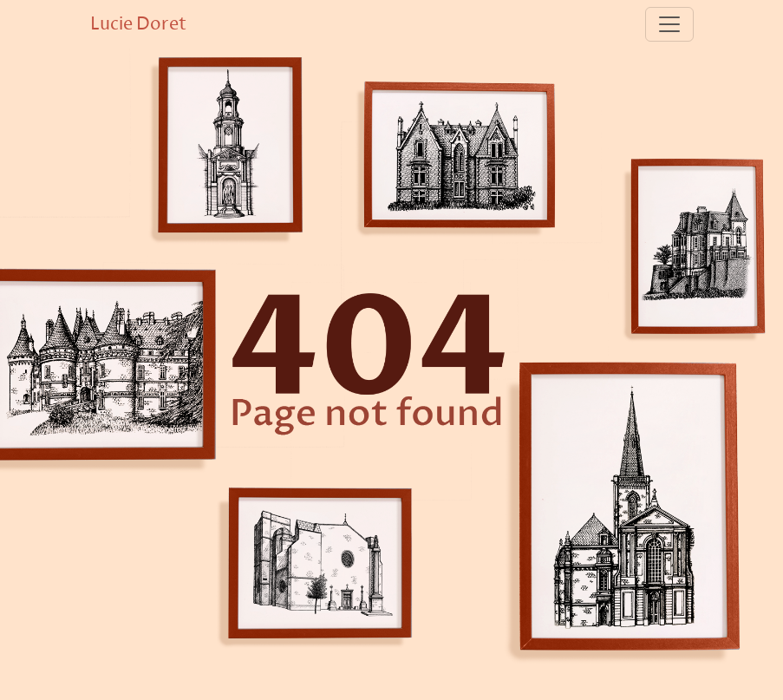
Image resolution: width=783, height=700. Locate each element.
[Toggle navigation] (669, 24)
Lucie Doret (138, 24)
